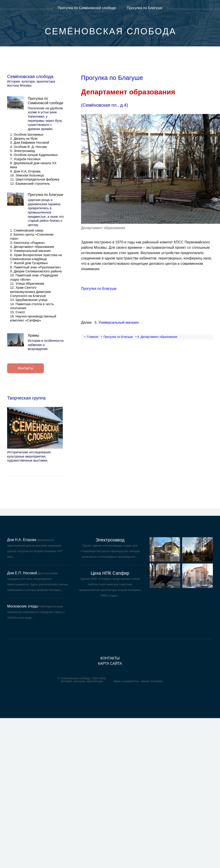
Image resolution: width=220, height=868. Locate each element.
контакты (110, 658)
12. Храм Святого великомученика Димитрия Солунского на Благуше (30, 292)
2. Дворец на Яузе (24, 139)
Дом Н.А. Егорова (22, 540)
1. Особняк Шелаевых (27, 135)
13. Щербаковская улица (29, 300)
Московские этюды (23, 606)
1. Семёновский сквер (27, 230)
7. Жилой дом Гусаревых (29, 263)
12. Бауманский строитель (30, 184)
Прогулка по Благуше (46, 195)
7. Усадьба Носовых (25, 159)
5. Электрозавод (22, 151)
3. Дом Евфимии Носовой (30, 143)
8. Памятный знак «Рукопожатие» (36, 267)
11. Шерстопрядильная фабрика (35, 179)
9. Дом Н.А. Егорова (25, 171)
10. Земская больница (27, 175)
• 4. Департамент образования (156, 337)
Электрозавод (110, 540)
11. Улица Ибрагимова (27, 284)
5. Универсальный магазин (30, 251)
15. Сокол (17, 312)
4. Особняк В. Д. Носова (28, 147)
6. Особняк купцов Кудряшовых (34, 155)
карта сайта (110, 664)
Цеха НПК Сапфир (110, 573)
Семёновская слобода (111, 31)
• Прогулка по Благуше (117, 337)
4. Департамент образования (32, 247)
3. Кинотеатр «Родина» (27, 243)
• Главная (91, 337)
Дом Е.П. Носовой (22, 573)
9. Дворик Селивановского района (36, 271)
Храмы (34, 335)
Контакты (25, 368)
